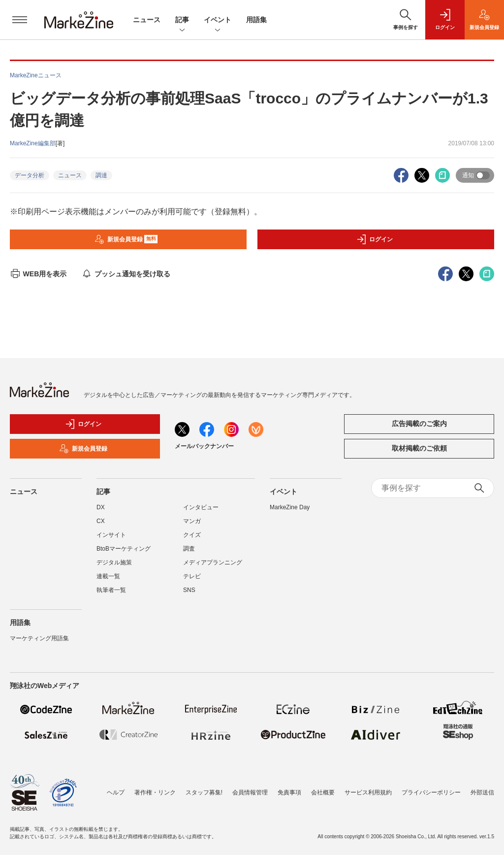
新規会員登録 (126, 239)
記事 (182, 20)
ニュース (147, 20)
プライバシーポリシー (431, 792)
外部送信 (482, 792)
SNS (189, 590)
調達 (101, 175)
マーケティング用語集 (39, 638)
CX (101, 521)
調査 (189, 549)
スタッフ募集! (204, 792)
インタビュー (201, 507)
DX (101, 507)
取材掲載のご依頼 (419, 448)
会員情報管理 (250, 792)
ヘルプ (116, 792)
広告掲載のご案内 (419, 424)
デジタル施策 (114, 562)
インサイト (111, 535)
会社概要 (323, 792)
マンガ (192, 521)
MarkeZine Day (290, 507)
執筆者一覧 (111, 590)
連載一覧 (108, 576)
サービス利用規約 (368, 792)
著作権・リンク (155, 792)
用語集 (256, 20)
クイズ (192, 535)
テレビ (192, 576)
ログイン (375, 239)
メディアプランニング (213, 562)
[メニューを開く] (20, 20)
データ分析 (30, 175)
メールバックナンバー (204, 446)
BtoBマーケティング (124, 549)
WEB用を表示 (38, 274)
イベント (218, 20)
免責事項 (289, 792)
